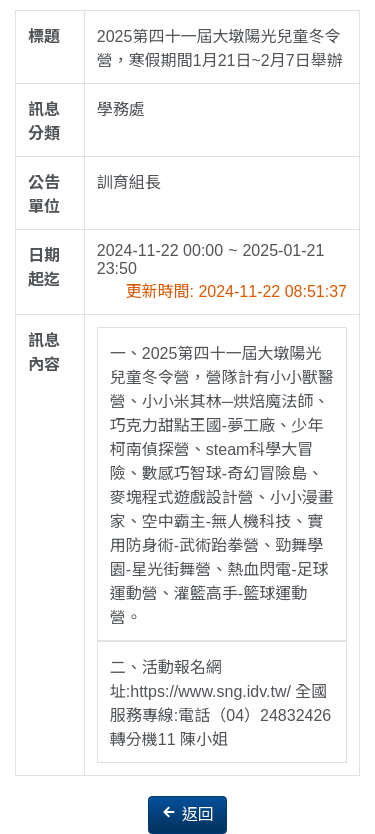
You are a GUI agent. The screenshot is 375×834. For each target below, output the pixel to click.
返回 (187, 813)
